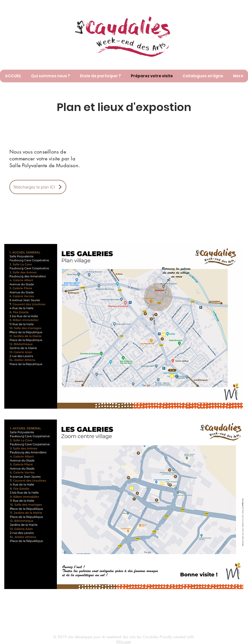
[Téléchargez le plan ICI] (38, 187)
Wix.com (124, 642)
